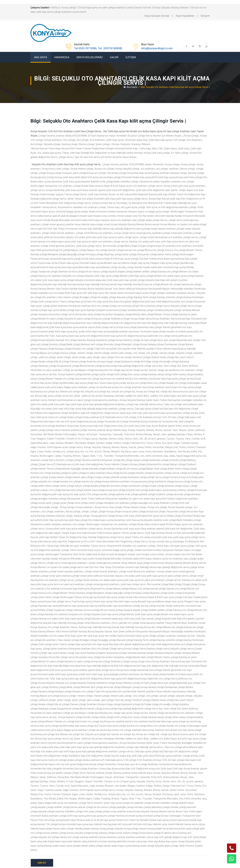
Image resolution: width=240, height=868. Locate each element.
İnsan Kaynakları (185, 16)
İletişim (205, 16)
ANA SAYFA (41, 57)
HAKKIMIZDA (62, 57)
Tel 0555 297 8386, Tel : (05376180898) (98, 48)
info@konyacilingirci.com (157, 48)
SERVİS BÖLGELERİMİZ (90, 57)
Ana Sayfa (130, 87)
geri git (42, 863)
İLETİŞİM (131, 57)
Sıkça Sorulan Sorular (157, 16)
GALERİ (114, 57)
